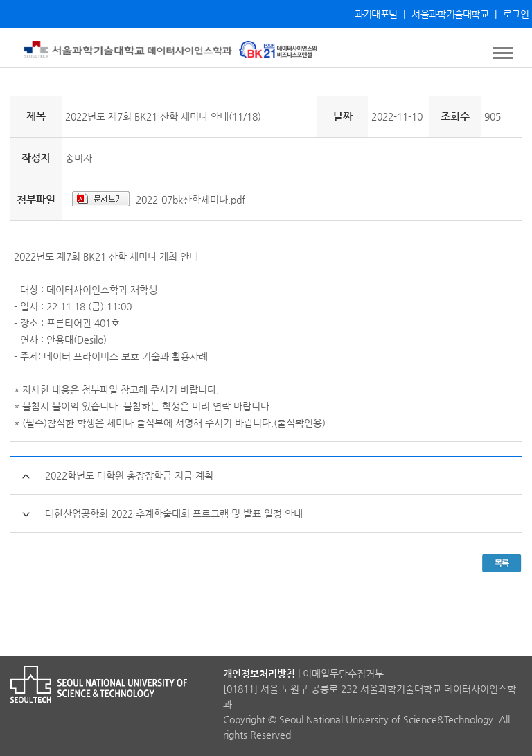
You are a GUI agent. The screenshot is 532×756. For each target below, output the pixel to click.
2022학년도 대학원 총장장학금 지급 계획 (129, 475)
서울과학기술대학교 (450, 14)
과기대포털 (376, 14)
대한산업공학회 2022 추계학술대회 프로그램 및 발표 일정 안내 (174, 513)
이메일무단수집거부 (343, 674)
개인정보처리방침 (259, 674)
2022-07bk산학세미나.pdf (190, 200)
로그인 (516, 14)
